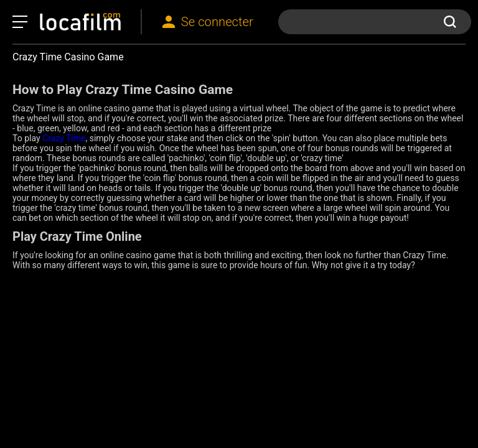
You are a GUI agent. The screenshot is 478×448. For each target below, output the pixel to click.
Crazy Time (64, 138)
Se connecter (217, 22)
